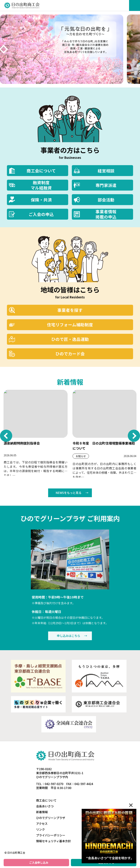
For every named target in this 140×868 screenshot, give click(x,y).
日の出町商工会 (22, 5)
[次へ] (4, 49)
